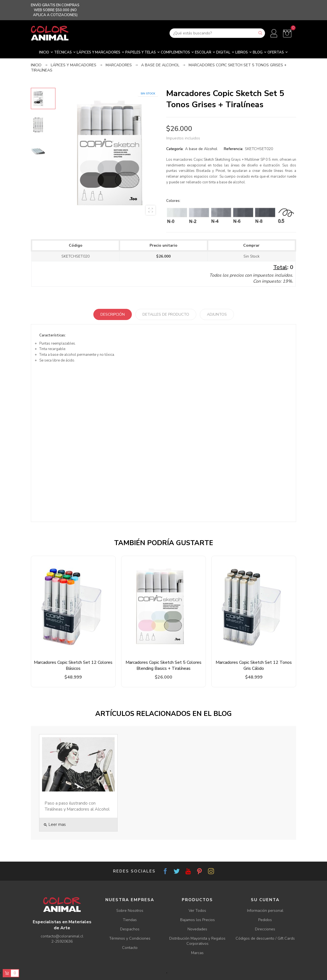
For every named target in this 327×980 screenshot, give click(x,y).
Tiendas (130, 920)
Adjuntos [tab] (217, 314)
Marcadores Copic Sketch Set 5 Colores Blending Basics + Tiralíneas (163, 665)
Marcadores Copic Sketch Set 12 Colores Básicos (73, 665)
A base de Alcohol (201, 149)
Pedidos (265, 920)
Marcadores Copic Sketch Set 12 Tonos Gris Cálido (254, 665)
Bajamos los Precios (197, 920)
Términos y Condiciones (130, 938)
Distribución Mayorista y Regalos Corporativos (197, 941)
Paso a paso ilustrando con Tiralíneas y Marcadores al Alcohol (77, 806)
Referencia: (234, 149)
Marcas (197, 953)
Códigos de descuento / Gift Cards (265, 938)
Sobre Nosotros (130, 911)
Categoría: (175, 149)
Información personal (265, 911)
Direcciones (265, 929)
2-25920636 (62, 941)
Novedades (197, 929)
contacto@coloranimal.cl (62, 936)
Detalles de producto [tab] (166, 314)
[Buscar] (217, 33)
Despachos (130, 929)
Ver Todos (197, 911)
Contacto (130, 948)
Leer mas (55, 824)
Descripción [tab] (113, 314)
